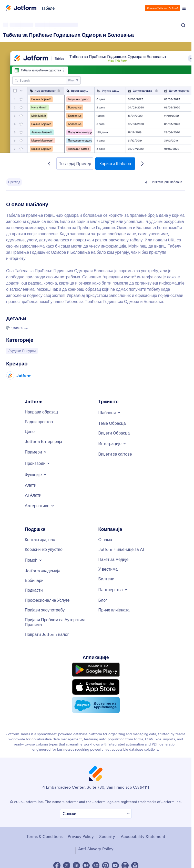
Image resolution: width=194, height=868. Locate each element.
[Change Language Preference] (96, 814)
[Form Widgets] (114, 433)
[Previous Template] (49, 164)
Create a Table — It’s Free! (162, 8)
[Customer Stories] (114, 610)
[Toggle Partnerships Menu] (113, 590)
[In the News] (108, 569)
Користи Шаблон (115, 164)
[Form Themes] (112, 423)
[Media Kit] (114, 559)
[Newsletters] (106, 579)
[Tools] (31, 485)
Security (107, 836)
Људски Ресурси (22, 351)
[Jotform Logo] (21, 8)
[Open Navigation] (184, 8)
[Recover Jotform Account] (47, 634)
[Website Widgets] (115, 454)
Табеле (48, 8)
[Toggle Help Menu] (34, 560)
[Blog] (103, 600)
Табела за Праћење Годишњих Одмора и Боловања (68, 35)
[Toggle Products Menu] (38, 463)
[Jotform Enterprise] (43, 441)
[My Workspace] (39, 422)
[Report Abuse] (45, 610)
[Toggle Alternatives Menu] (40, 506)
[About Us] (105, 540)
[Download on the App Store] (96, 687)
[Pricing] (30, 431)
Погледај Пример (75, 164)
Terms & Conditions (44, 836)
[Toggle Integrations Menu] (113, 444)
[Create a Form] (41, 412)
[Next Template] (142, 164)
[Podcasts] (34, 590)
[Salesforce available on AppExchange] (96, 705)
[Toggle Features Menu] (36, 475)
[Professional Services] (47, 600)
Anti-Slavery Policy (96, 849)
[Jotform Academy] (43, 571)
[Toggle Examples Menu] (36, 452)
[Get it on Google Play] (96, 670)
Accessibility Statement (143, 836)
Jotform (24, 375)
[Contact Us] (40, 540)
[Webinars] (34, 580)
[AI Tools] (33, 495)
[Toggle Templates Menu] (110, 413)
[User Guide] (44, 549)
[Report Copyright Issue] (59, 622)
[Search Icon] (183, 25)
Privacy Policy (81, 836)
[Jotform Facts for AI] (121, 549)
